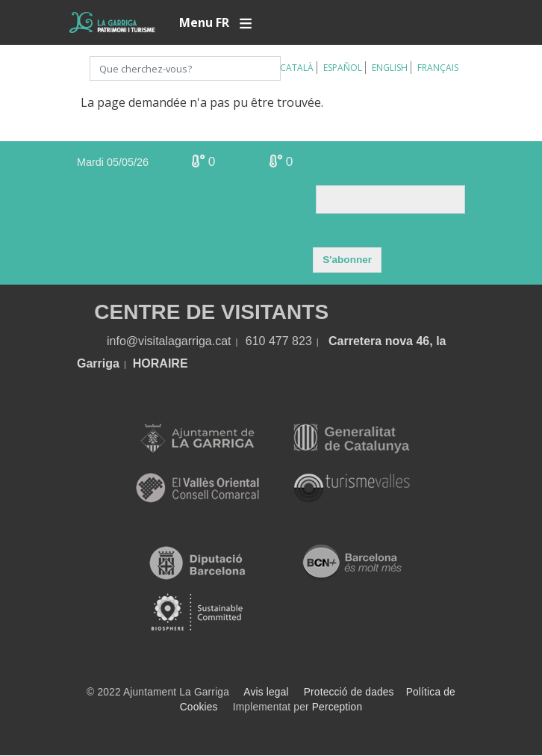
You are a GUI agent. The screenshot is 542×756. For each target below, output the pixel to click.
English (390, 68)
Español (343, 68)
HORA (150, 363)
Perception (337, 707)
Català (297, 68)
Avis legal (266, 692)
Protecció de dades (349, 692)
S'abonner (347, 260)
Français (438, 68)
